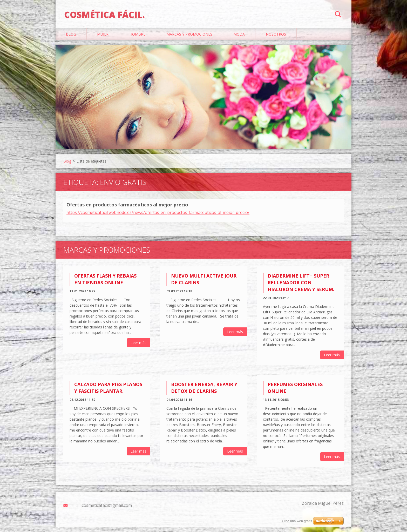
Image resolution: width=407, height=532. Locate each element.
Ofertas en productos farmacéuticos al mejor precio (127, 210)
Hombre (137, 39)
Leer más (138, 348)
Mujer (103, 39)
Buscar (338, 15)
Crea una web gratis (297, 521)
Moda (239, 39)
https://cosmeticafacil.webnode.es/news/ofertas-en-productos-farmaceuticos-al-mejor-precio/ (158, 217)
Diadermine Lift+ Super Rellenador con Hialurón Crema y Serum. (301, 287)
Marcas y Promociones (189, 39)
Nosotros (276, 39)
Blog (71, 39)
